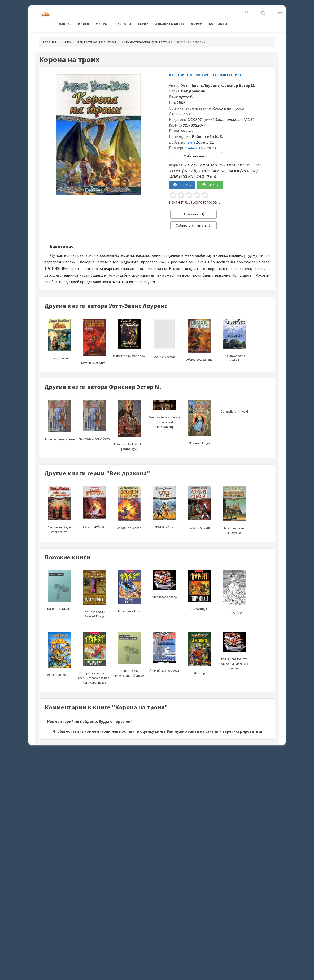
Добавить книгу (170, 24)
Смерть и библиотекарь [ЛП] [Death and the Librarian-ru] (164, 416)
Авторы (125, 24)
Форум (197, 24)
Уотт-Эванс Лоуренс (200, 85)
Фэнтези (177, 75)
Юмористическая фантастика (146, 42)
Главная (65, 24)
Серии (143, 24)
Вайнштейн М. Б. (208, 137)
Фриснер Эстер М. (238, 85)
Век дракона (193, 91)
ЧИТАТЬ (210, 185)
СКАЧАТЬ (182, 185)
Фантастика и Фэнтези (96, 42)
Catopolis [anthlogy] (234, 411)
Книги (84, 24)
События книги (195, 156)
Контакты (218, 24)
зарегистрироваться (242, 731)
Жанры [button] (102, 24)
